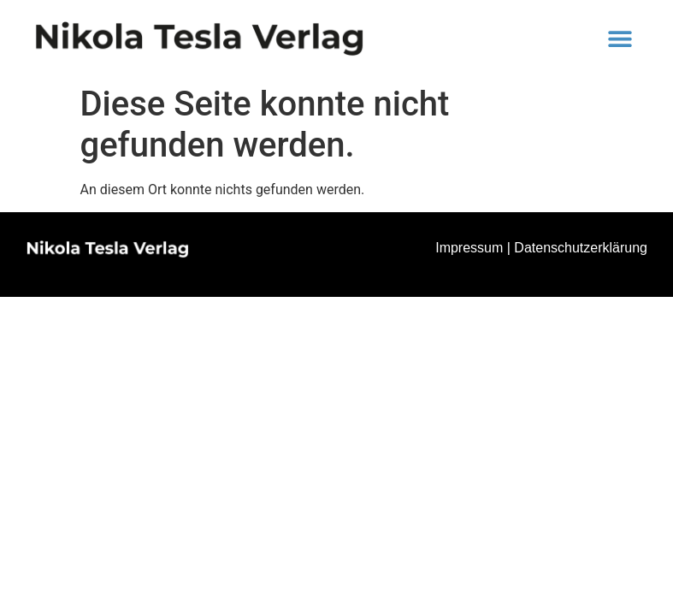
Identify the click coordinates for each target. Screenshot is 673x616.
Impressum (469, 248)
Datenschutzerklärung (581, 248)
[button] (620, 39)
